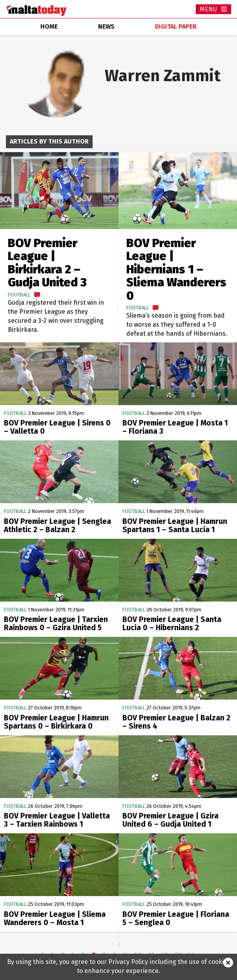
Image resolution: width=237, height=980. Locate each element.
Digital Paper (176, 26)
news (106, 26)
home (49, 26)
